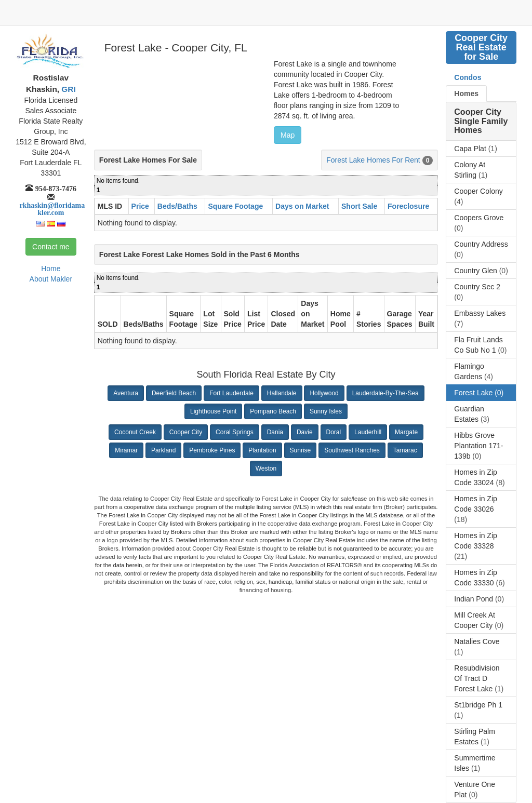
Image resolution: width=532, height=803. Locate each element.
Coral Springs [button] (235, 432)
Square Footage (235, 206)
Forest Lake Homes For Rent (373, 160)
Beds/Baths (177, 206)
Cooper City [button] (186, 432)
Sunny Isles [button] (326, 411)
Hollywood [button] (324, 393)
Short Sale (359, 206)
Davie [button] (305, 432)
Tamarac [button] (405, 450)
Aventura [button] (126, 393)
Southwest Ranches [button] (352, 450)
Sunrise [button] (301, 450)
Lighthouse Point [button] (213, 411)
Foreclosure (408, 206)
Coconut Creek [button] (135, 432)
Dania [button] (275, 432)
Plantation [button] (262, 450)
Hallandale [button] (282, 393)
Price (140, 206)
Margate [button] (406, 432)
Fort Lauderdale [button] (231, 393)
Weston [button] (266, 469)
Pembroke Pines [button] (212, 450)
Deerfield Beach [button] (174, 393)
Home (51, 269)
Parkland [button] (163, 450)
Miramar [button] (126, 450)
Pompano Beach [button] (273, 411)
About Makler (51, 279)
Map (288, 135)
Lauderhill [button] (368, 432)
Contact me (51, 247)
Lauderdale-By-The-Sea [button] (385, 393)
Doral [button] (334, 432)
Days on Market (302, 206)
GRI (68, 89)
